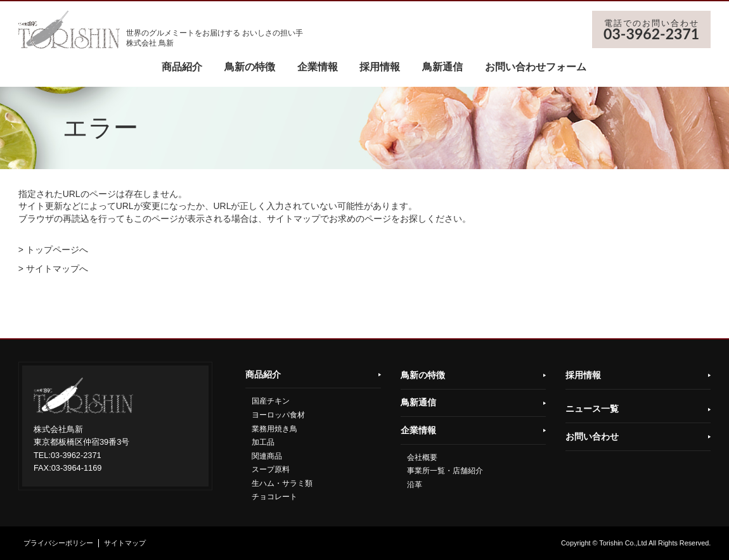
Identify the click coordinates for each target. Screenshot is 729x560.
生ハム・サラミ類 (282, 483)
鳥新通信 (442, 67)
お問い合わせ (592, 436)
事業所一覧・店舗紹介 (445, 471)
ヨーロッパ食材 (278, 415)
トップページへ (57, 250)
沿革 (415, 485)
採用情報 (380, 67)
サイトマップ (125, 543)
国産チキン (271, 401)
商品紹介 (182, 67)
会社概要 (422, 457)
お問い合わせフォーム (536, 67)
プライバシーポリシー (58, 543)
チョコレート (274, 497)
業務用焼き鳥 (274, 429)
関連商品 (267, 456)
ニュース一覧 (592, 409)
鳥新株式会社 (69, 30)
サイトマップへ (57, 269)
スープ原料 (271, 469)
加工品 (263, 442)
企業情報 (318, 67)
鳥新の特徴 (250, 67)
